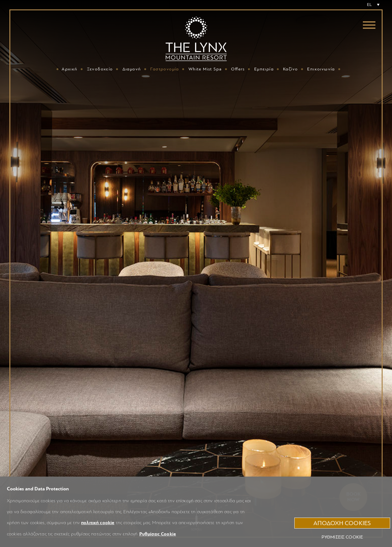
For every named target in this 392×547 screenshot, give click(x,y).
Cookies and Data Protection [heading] (38, 489)
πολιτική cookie (98, 523)
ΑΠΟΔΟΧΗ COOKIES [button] (342, 523)
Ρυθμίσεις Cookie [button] (158, 534)
